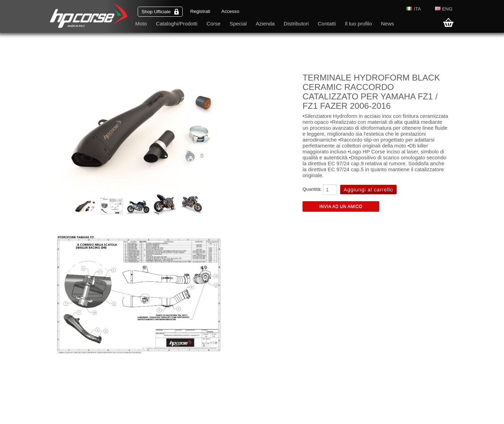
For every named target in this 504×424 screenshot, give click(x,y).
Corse (214, 24)
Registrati (200, 11)
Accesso (230, 11)
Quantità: (312, 189)
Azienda (265, 24)
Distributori (296, 24)
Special (238, 24)
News (388, 24)
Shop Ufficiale (160, 12)
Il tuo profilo (358, 24)
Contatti (327, 24)
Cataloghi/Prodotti (177, 24)
